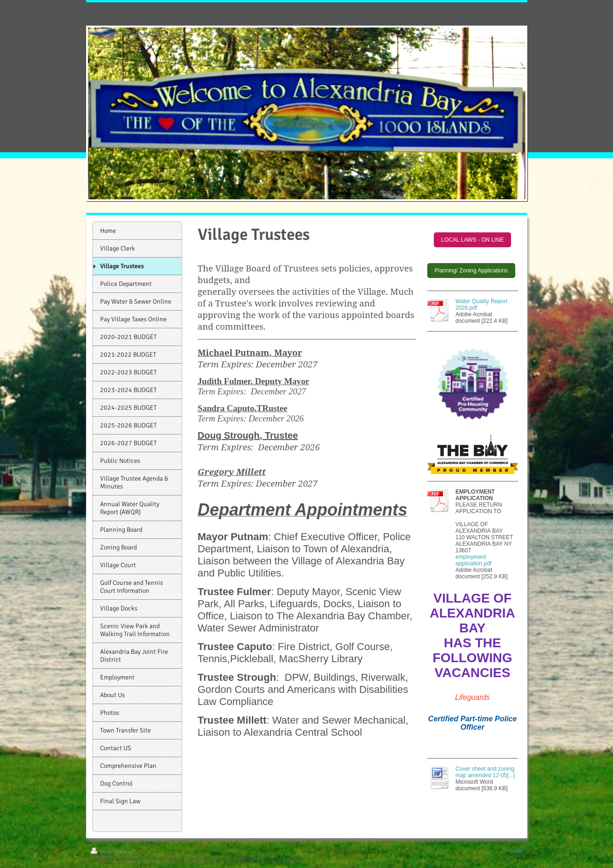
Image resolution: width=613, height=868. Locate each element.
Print (102, 852)
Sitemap (124, 852)
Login (516, 851)
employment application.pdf (474, 560)
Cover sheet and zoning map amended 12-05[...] (485, 772)
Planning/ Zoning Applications (471, 271)
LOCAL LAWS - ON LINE (472, 240)
